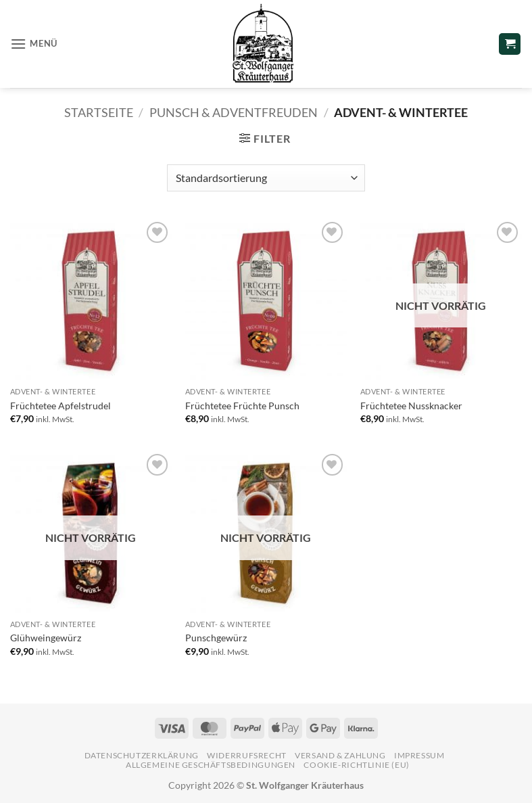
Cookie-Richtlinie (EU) (356, 765)
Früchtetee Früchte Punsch (242, 406)
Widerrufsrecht (247, 755)
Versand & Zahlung (340, 755)
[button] (34, 44)
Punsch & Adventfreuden (234, 112)
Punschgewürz (216, 638)
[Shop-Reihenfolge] (266, 178)
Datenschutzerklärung (142, 755)
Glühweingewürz (46, 638)
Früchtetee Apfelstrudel (61, 406)
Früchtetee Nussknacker (411, 406)
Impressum (419, 755)
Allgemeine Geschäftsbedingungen (211, 765)
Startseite (99, 112)
